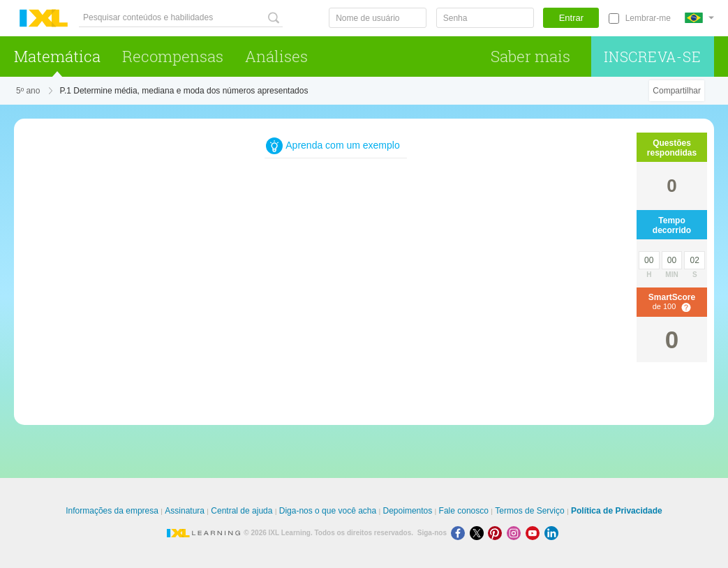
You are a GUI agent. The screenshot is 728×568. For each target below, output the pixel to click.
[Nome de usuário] (378, 18)
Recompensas (173, 56)
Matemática (57, 56)
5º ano (28, 91)
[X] (479, 533)
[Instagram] (516, 533)
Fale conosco (464, 511)
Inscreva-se (653, 57)
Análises (276, 56)
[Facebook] (460, 533)
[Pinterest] (497, 533)
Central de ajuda (242, 511)
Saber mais (530, 56)
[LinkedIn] (553, 533)
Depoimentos (408, 511)
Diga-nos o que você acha (328, 511)
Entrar (571, 18)
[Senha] (485, 18)
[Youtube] (535, 533)
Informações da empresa (112, 511)
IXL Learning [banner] (44, 18)
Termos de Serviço (529, 511)
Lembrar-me (648, 18)
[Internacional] (699, 18)
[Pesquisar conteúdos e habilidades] (181, 18)
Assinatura (185, 511)
